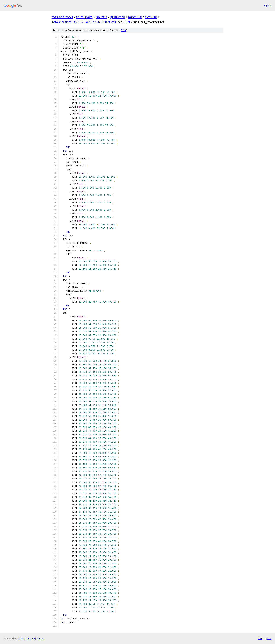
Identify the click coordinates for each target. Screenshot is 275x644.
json (269, 638)
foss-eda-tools (62, 17)
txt (260, 638)
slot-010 (151, 17)
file (123, 30)
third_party (85, 17)
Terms (41, 638)
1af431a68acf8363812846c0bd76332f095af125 (86, 22)
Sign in (268, 6)
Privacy (31, 638)
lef (128, 22)
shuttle (102, 17)
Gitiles (21, 638)
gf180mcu (118, 17)
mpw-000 (135, 17)
